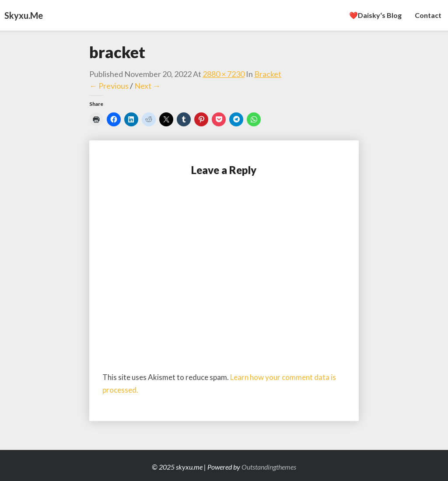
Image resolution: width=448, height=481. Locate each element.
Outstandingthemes (269, 467)
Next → (147, 86)
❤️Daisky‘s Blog (375, 15)
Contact (428, 15)
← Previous (109, 86)
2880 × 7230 (224, 74)
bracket (268, 74)
